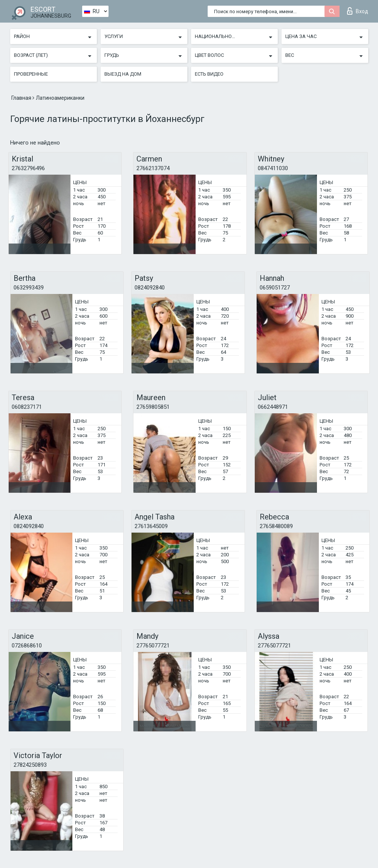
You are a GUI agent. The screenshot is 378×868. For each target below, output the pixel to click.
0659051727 (275, 288)
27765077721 (153, 646)
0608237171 (27, 407)
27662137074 (153, 168)
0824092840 (150, 288)
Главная (22, 98)
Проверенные (31, 74)
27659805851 (153, 407)
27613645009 (151, 526)
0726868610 (27, 646)
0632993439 (29, 288)
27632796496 (28, 168)
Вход (358, 11)
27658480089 (276, 526)
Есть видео (209, 74)
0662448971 (273, 407)
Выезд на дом (123, 74)
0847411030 (273, 168)
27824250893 (30, 765)
